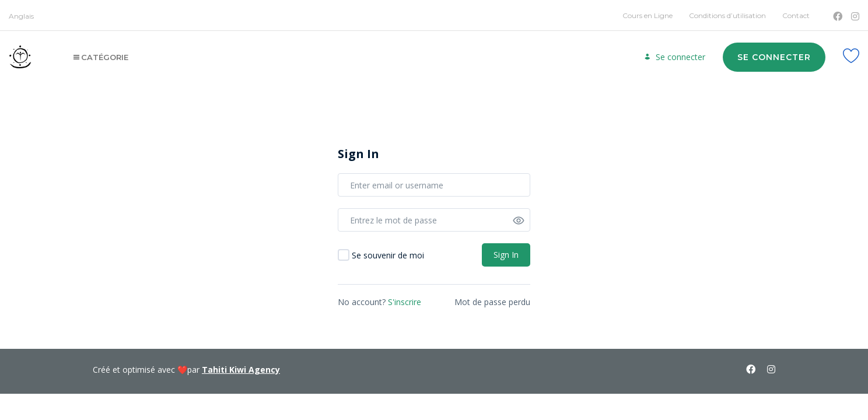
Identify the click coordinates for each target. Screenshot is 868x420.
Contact (796, 15)
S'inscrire (405, 302)
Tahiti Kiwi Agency (241, 370)
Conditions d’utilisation (727, 15)
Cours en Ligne (647, 15)
